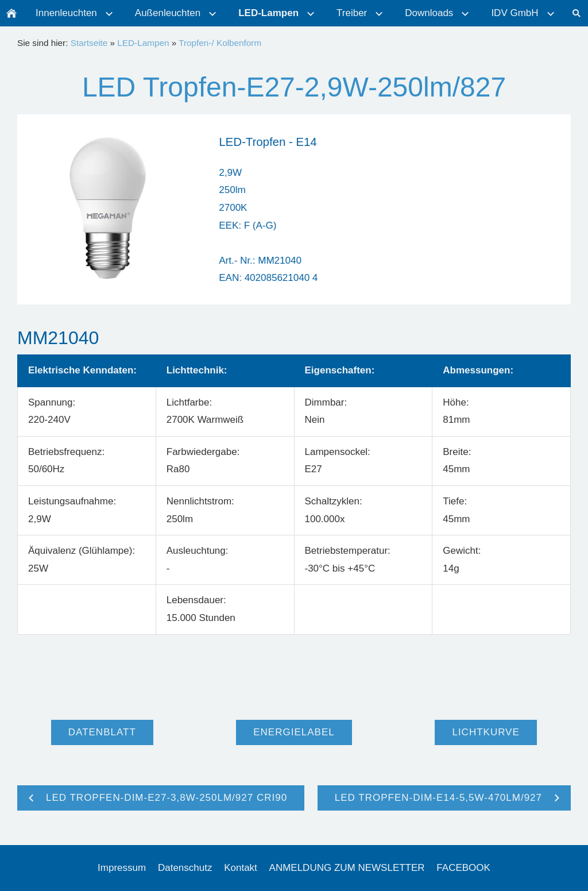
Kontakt (241, 868)
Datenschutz (185, 868)
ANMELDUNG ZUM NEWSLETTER (347, 868)
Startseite (89, 43)
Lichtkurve (486, 732)
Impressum (122, 868)
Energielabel (294, 732)
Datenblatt (102, 732)
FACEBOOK (463, 868)
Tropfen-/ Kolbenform (220, 43)
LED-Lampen (143, 43)
